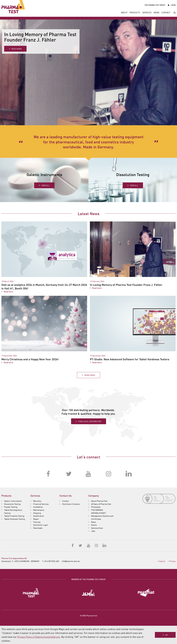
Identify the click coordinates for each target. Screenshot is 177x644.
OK (166, 635)
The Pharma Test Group (155, 5)
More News (90, 375)
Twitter (68, 474)
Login (173, 5)
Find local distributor (90, 421)
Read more (17, 49)
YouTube (88, 474)
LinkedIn (129, 474)
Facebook (48, 474)
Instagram (109, 474)
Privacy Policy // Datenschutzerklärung (39, 637)
